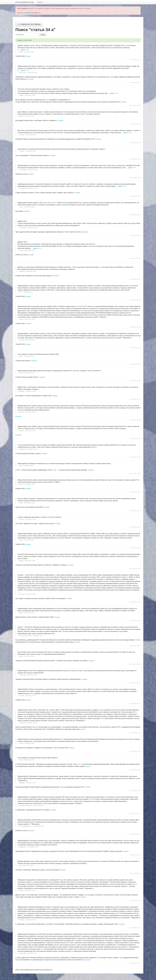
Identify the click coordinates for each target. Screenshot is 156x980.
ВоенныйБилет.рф (25, 2)
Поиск (43, 34)
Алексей (28, 56)
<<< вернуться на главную (29, 24)
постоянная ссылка (135, 60)
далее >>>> (25, 50)
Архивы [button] (41, 2)
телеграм (27, 13)
